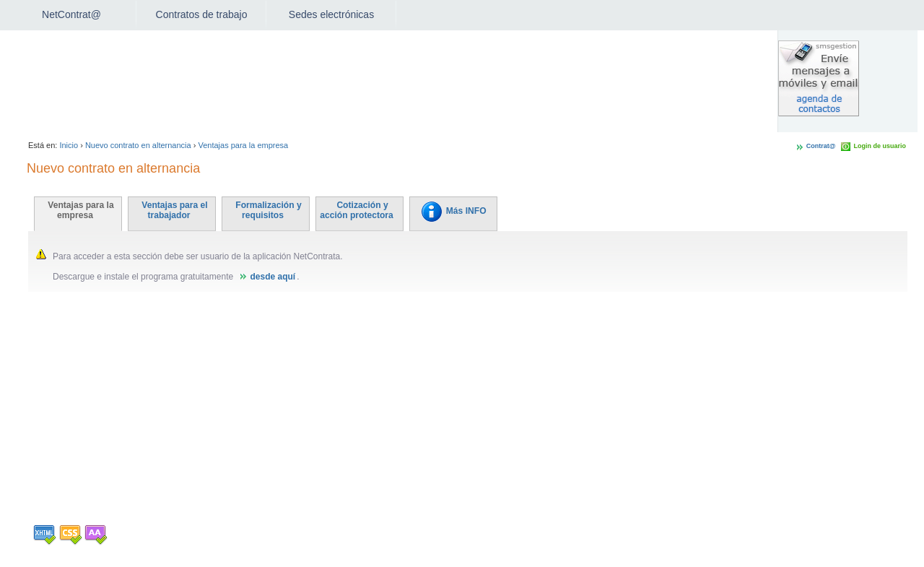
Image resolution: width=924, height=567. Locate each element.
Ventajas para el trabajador (174, 210)
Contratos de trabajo (202, 14)
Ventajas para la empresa (243, 145)
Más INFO (453, 211)
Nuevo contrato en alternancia (138, 145)
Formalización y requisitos (268, 210)
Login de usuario (880, 146)
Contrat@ (821, 146)
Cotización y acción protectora (356, 210)
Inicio (69, 145)
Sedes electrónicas (331, 14)
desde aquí (273, 277)
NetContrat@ (71, 14)
